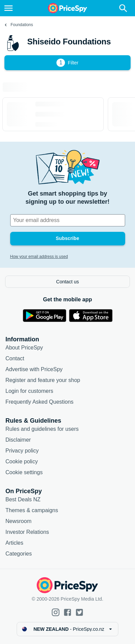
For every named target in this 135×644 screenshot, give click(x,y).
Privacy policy (22, 451)
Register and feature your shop (43, 380)
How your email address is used (39, 257)
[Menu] (9, 8)
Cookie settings (24, 472)
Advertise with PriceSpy (34, 369)
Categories (19, 554)
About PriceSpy (24, 348)
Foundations (22, 25)
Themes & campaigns (32, 510)
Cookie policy (22, 461)
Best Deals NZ (23, 499)
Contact (15, 358)
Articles (14, 543)
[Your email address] (68, 220)
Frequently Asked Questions (39, 402)
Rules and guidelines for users (42, 429)
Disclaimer (18, 440)
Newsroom (18, 521)
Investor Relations (27, 532)
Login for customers (29, 391)
